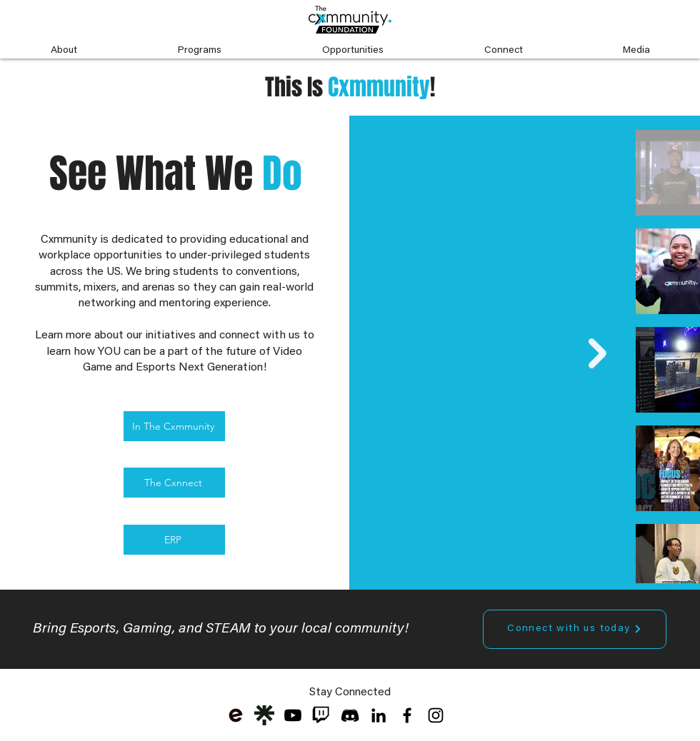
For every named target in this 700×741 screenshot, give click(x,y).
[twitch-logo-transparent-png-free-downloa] (321, 715)
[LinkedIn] (379, 715)
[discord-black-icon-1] (350, 715)
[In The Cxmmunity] (174, 426)
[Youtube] (293, 715)
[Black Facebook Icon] (407, 715)
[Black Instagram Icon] (436, 715)
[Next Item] (597, 353)
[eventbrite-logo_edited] (236, 715)
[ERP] (174, 540)
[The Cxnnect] (174, 483)
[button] (64, 44)
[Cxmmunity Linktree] (264, 715)
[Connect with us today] (575, 629)
